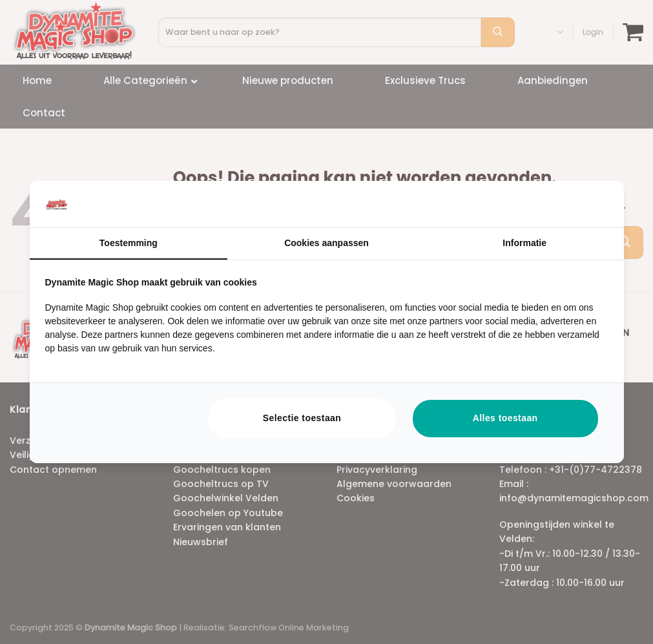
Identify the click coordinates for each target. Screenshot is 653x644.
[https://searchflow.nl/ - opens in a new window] (592, 204)
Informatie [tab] (524, 243)
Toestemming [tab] (129, 243)
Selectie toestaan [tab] (302, 418)
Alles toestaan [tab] (505, 418)
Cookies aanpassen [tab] (326, 243)
